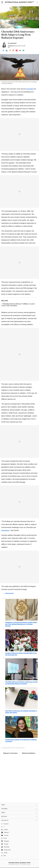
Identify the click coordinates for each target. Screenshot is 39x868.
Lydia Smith (13, 43)
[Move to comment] (24, 50)
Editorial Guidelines (29, 753)
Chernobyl (30, 89)
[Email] (20, 50)
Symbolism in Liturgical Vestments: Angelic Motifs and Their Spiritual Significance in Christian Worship (21, 624)
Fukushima (5, 530)
